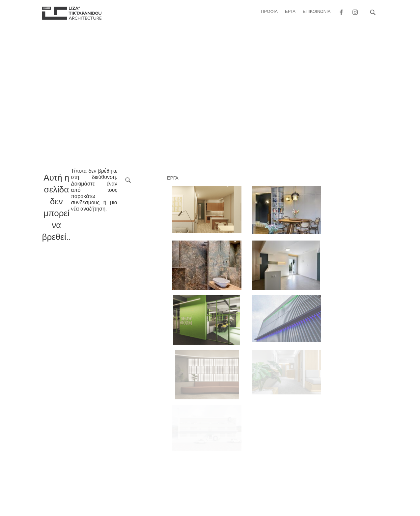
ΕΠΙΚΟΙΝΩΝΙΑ (317, 11)
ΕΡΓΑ (290, 11)
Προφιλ (269, 11)
